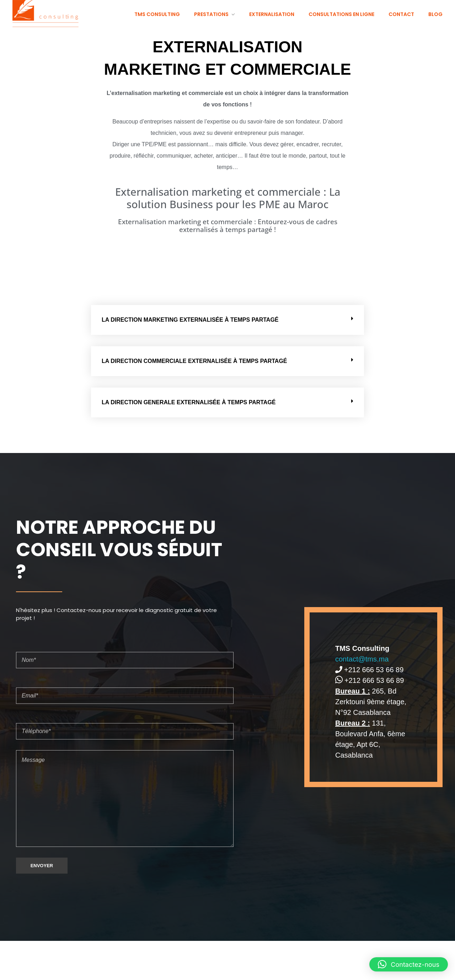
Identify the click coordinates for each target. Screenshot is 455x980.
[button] (227, 320)
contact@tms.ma (362, 659)
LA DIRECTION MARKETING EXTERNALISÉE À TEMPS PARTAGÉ (190, 320)
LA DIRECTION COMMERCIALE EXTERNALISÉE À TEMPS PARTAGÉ (194, 361)
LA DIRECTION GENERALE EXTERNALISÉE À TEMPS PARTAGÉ (189, 402)
